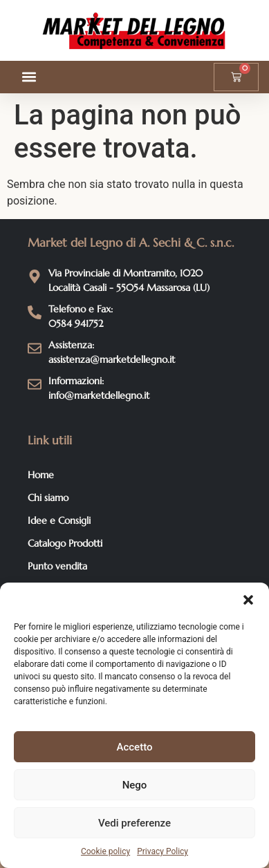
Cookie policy (105, 851)
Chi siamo (48, 498)
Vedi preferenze (134, 823)
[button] (248, 600)
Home (41, 475)
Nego (135, 785)
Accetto (135, 747)
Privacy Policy (163, 851)
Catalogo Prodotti (65, 543)
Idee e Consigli (59, 520)
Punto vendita (57, 566)
